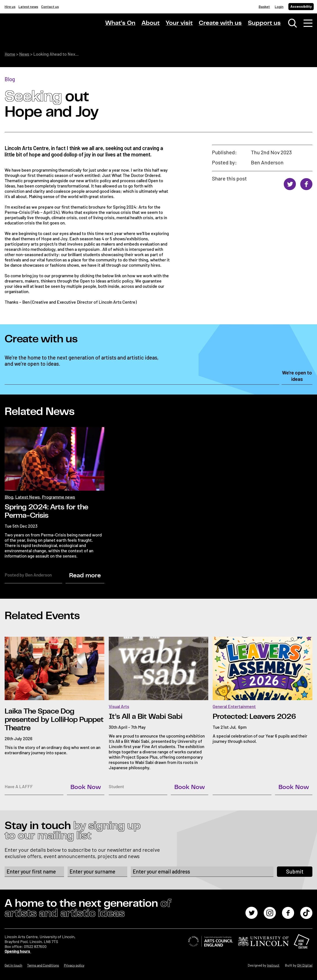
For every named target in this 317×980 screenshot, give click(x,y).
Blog (10, 79)
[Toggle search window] (293, 24)
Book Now (86, 787)
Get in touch (13, 965)
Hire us (10, 6)
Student (116, 786)
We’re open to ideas (297, 376)
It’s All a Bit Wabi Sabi (146, 716)
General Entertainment (234, 706)
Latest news (28, 6)
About (151, 24)
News (25, 54)
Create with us (220, 24)
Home (10, 54)
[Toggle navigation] (308, 24)
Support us (264, 24)
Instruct (273, 965)
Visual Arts (119, 706)
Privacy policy (74, 965)
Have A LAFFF (19, 786)
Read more (85, 575)
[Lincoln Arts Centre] (35, 28)
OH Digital (305, 965)
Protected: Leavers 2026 (254, 716)
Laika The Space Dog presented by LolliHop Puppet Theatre (54, 719)
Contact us (50, 6)
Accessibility (301, 6)
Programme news (58, 497)
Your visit (179, 24)
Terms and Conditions (43, 965)
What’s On (120, 24)
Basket (264, 6)
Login (279, 6)
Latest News (28, 497)
